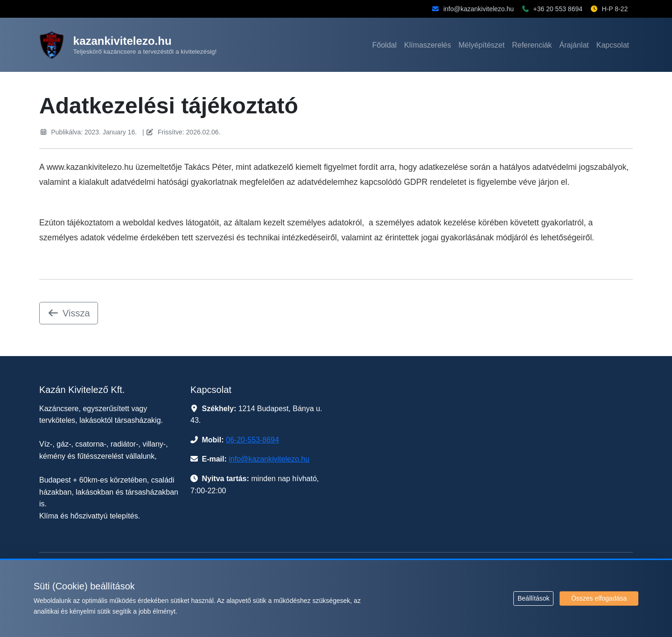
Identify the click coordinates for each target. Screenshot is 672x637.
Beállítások (533, 598)
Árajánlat (574, 45)
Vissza (69, 313)
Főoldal (385, 45)
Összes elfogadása (599, 598)
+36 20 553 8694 (558, 9)
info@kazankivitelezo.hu (479, 9)
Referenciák (532, 45)
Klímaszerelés (427, 45)
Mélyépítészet (482, 45)
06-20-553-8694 (252, 440)
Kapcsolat (613, 45)
